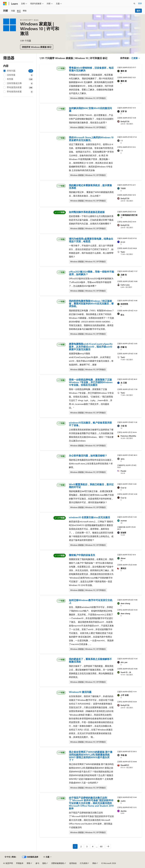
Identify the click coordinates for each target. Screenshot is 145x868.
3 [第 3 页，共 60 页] (87, 846)
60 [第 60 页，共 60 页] (101, 846)
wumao (124, 521)
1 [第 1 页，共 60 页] (75, 846)
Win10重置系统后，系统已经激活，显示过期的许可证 (91, 486)
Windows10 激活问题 (80, 692)
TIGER (123, 188)
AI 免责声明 (8, 863)
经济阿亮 (124, 304)
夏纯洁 (123, 568)
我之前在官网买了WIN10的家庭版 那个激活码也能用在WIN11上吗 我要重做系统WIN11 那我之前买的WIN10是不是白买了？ (91, 756)
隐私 (44, 863)
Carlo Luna (125, 285)
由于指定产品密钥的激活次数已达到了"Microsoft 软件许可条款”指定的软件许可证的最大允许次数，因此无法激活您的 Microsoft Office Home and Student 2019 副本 (91, 803)
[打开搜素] (134, 4)
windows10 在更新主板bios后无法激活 (89, 517)
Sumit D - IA (126, 672)
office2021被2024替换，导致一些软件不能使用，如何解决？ (91, 273)
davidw (124, 811)
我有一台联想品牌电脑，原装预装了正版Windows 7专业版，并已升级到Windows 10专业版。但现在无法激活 (91, 382)
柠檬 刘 (124, 347)
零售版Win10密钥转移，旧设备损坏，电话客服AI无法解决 (91, 69)
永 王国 (124, 383)
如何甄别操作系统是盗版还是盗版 (87, 212)
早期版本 (20, 863)
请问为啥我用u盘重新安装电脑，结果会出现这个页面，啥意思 (91, 240)
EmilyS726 (125, 121)
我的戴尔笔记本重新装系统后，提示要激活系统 (90, 187)
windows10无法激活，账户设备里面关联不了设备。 (90, 424)
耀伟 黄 (124, 71)
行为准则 (84, 863)
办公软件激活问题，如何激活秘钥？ (88, 455)
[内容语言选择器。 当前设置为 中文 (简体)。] (10, 857)
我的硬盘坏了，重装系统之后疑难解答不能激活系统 (90, 660)
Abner (123, 558)
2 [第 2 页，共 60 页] (81, 846)
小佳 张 (124, 426)
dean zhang (125, 603)
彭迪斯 (123, 533)
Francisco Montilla (128, 436)
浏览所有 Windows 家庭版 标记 (37, 47)
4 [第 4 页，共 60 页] (93, 846)
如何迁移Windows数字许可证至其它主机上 (91, 601)
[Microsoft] (5, 4)
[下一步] (108, 846)
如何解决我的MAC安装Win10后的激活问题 (90, 109)
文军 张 (124, 111)
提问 (139, 11)
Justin (123, 801)
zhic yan (124, 662)
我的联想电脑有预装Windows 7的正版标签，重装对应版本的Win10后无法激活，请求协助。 (91, 304)
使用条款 (73, 863)
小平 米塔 (125, 695)
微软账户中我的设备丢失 (82, 555)
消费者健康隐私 (58, 863)
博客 (28, 863)
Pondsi (123, 471)
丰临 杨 (124, 755)
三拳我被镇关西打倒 (129, 215)
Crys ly (123, 488)
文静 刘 (124, 275)
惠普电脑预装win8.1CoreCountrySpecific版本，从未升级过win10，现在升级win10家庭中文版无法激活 (91, 347)
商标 (94, 863)
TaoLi (123, 252)
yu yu (123, 242)
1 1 (122, 141)
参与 (37, 863)
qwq (122, 459)
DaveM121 (125, 765)
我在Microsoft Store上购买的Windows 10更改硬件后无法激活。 (91, 139)
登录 (140, 3)
